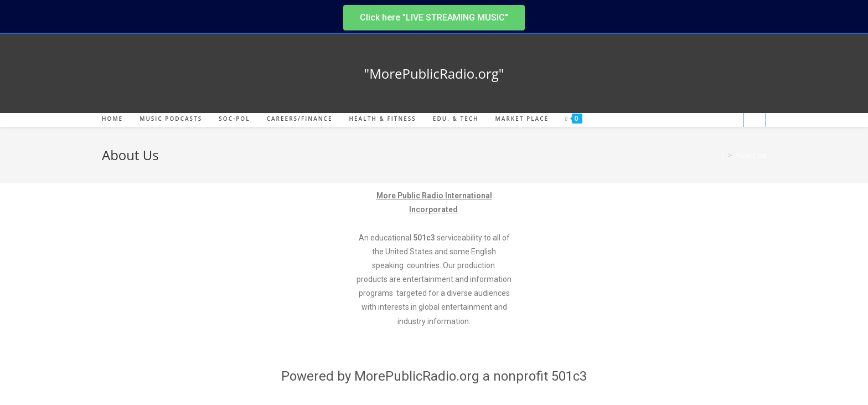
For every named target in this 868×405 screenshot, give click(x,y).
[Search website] (755, 121)
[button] (434, 18)
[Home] (723, 155)
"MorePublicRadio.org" (434, 73)
